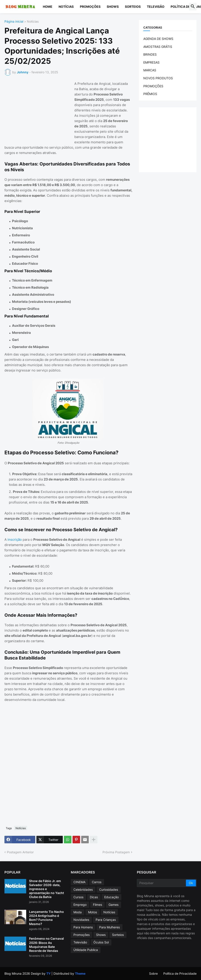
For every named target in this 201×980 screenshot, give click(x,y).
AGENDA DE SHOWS (158, 39)
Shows (113, 7)
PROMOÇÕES (153, 86)
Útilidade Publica (86, 950)
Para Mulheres (109, 927)
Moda (78, 912)
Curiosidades (109, 890)
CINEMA (79, 882)
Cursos (78, 897)
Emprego (80, 905)
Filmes (98, 905)
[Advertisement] (38, 109)
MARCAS (150, 70)
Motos (93, 912)
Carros (97, 882)
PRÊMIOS (150, 94)
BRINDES (150, 54)
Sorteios (133, 7)
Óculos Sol (101, 942)
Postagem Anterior (20, 852)
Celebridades (83, 890)
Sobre (153, 973)
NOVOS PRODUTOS (158, 78)
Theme (80, 973)
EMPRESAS (151, 62)
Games (113, 905)
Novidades (81, 920)
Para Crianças (106, 920)
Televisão (156, 7)
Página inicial (14, 22)
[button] (193, 7)
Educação (111, 897)
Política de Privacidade (180, 973)
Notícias (66, 7)
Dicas (94, 897)
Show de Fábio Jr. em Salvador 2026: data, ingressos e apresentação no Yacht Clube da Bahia (46, 889)
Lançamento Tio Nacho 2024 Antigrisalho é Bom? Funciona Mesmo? (46, 918)
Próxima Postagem (116, 852)
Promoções (90, 7)
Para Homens (83, 927)
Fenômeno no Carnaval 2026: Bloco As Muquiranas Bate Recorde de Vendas (46, 945)
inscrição (15, 540)
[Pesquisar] (162, 883)
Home (48, 7)
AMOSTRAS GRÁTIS (158, 47)
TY (48, 973)
